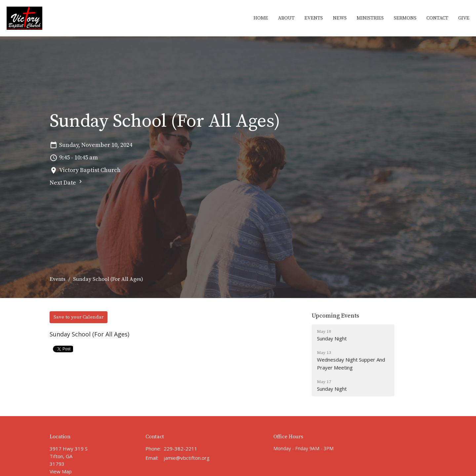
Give (464, 18)
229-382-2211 (180, 449)
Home (261, 18)
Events (314, 18)
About (286, 18)
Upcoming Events (335, 316)
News (340, 18)
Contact (437, 18)
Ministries (370, 18)
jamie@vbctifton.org (187, 458)
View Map (61, 471)
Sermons (405, 18)
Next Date (67, 182)
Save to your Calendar (79, 317)
